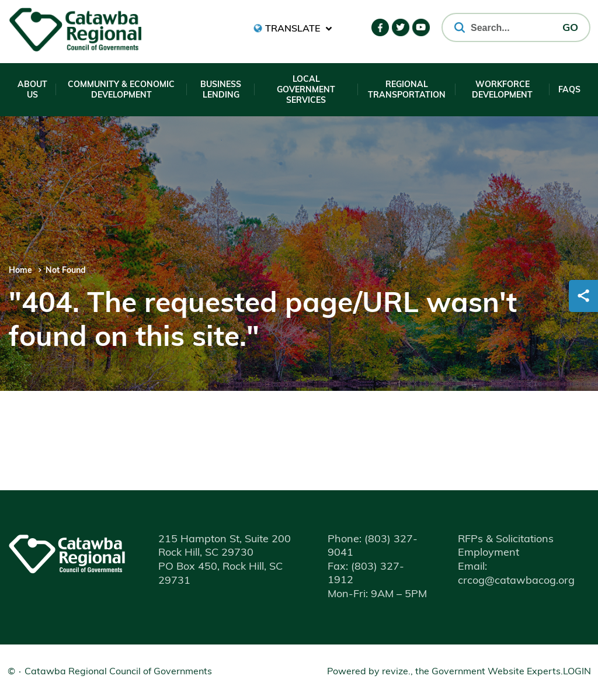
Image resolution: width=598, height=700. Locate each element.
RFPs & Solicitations (506, 540)
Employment (489, 553)
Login (577, 672)
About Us (32, 90)
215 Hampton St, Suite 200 (225, 540)
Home (20, 271)
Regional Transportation (407, 90)
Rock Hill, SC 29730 (206, 553)
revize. (396, 672)
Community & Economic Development (121, 90)
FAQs (569, 90)
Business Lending (221, 90)
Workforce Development (502, 90)
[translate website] (293, 28)
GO (570, 28)
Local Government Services (306, 90)
